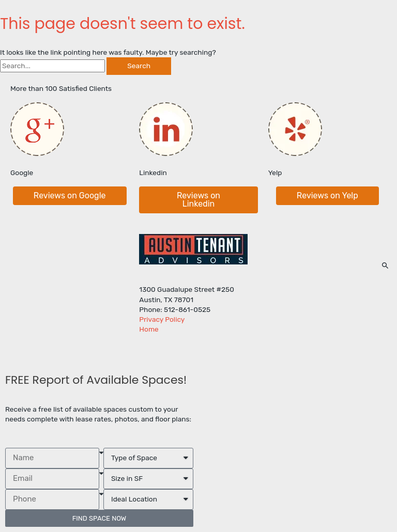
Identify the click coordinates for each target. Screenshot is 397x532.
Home (149, 329)
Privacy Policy (162, 319)
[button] (70, 196)
